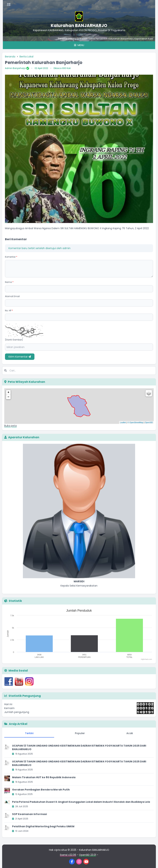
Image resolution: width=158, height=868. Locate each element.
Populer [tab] (80, 733)
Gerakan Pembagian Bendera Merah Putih (41, 790)
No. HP (9, 311)
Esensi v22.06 (68, 855)
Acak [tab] (130, 733)
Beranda (10, 57)
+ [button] (8, 392)
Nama (9, 282)
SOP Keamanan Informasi (29, 814)
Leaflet (123, 422)
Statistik (13, 601)
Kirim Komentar (20, 357)
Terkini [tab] (29, 733)
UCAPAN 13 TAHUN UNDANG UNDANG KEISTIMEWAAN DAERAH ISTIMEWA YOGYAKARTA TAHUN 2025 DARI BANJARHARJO (79, 747)
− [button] (8, 397)
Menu (79, 45)
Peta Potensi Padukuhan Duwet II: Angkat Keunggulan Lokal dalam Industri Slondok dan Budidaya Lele (81, 802)
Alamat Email (12, 296)
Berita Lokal (26, 57)
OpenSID (149, 422)
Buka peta (10, 426)
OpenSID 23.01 (88, 855)
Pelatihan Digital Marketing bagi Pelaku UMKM (43, 826)
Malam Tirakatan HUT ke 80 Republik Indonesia (44, 777)
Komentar (11, 257)
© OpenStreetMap (135, 422)
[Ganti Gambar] (14, 340)
